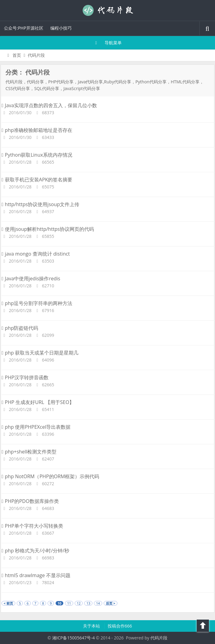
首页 (13, 55)
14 (98, 603)
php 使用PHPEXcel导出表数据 (36, 427)
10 (60, 603)
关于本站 (92, 626)
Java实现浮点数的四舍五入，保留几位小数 (49, 105)
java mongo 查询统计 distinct (36, 254)
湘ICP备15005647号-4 (73, 638)
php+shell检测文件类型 (29, 452)
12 (79, 603)
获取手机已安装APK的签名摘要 (37, 180)
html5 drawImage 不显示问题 (36, 575)
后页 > (111, 603)
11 (69, 603)
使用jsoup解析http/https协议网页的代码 (48, 229)
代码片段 (108, 10)
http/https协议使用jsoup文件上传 (40, 204)
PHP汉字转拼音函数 (25, 377)
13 (88, 603)
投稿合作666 (120, 626)
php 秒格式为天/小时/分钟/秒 (35, 551)
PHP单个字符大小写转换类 (32, 526)
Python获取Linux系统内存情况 (37, 155)
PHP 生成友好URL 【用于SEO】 (38, 402)
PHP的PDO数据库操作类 (30, 501)
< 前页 (8, 603)
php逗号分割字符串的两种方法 (37, 303)
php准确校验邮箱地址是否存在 (37, 130)
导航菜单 (107, 43)
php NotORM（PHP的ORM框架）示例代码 (50, 476)
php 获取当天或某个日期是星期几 (40, 353)
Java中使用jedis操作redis (31, 278)
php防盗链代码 (20, 328)
